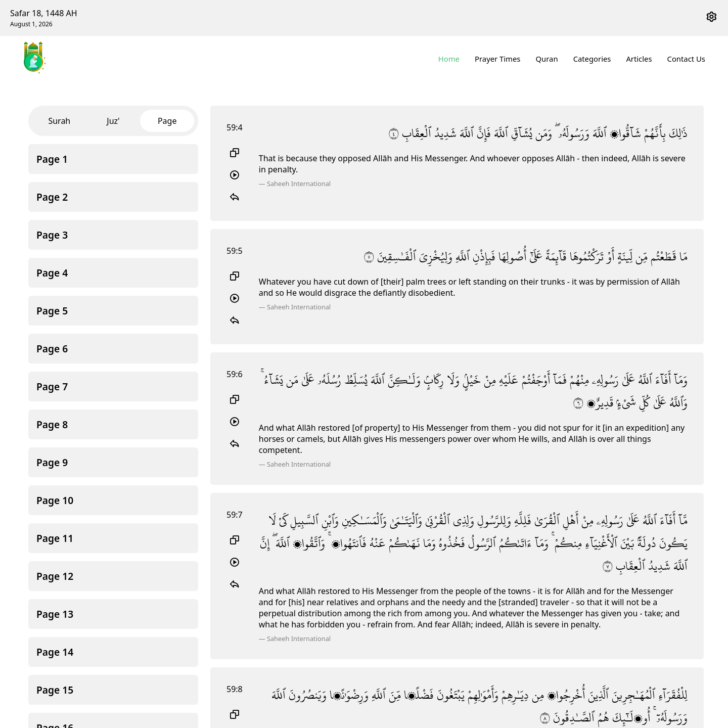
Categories (592, 59)
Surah (59, 121)
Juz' (113, 121)
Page (167, 121)
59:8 (235, 689)
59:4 (235, 127)
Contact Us (686, 59)
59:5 (235, 251)
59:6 (235, 374)
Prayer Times (498, 59)
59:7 (235, 515)
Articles (639, 59)
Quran (547, 59)
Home (449, 59)
